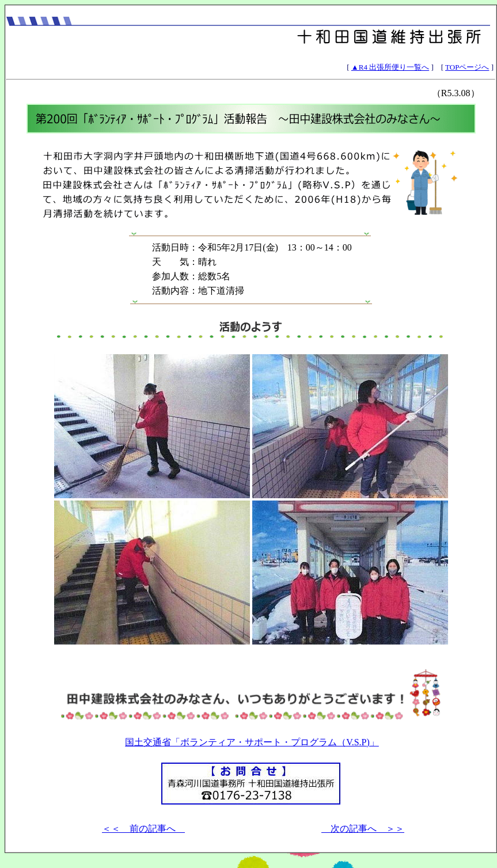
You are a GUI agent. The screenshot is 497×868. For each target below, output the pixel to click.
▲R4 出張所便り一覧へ (390, 67)
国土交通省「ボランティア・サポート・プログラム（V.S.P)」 (252, 742)
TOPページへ (467, 67)
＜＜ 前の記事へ (143, 829)
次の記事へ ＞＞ (363, 829)
